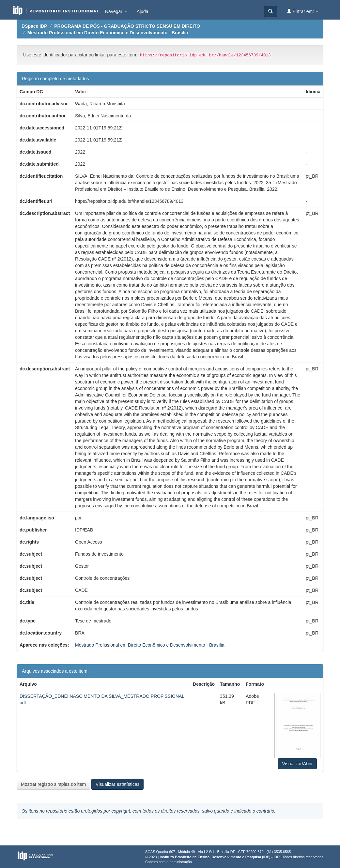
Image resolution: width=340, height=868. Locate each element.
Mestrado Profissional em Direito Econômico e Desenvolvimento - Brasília (108, 33)
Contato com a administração (169, 862)
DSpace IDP (34, 26)
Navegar (116, 11)
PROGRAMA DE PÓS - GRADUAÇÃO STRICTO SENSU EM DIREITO (127, 26)
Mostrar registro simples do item (53, 784)
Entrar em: (303, 11)
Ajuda (143, 11)
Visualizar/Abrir (298, 764)
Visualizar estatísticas (117, 784)
